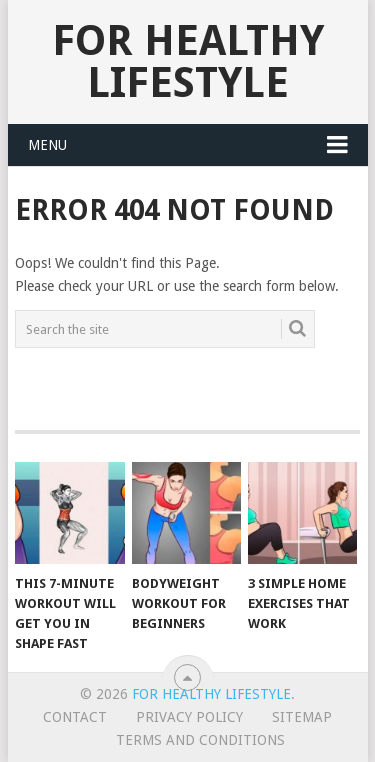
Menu (47, 145)
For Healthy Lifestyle (188, 61)
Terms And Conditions (200, 740)
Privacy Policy (189, 717)
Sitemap (302, 717)
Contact (75, 717)
